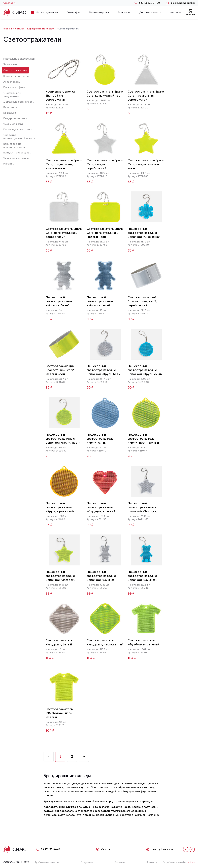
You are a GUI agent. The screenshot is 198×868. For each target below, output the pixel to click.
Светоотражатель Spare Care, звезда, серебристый (105, 164)
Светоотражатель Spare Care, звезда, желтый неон (146, 164)
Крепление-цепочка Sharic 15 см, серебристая (60, 96)
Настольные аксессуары (19, 59)
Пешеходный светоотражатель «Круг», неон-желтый (143, 439)
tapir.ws (191, 862)
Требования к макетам (47, 862)
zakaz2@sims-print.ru (183, 3)
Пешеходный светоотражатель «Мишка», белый (59, 301)
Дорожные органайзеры (19, 102)
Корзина (190, 12)
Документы (87, 862)
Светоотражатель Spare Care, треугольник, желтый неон (64, 164)
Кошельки (10, 113)
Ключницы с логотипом (18, 129)
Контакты (152, 862)
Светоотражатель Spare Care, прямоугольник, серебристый (64, 233)
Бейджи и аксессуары (17, 153)
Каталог (19, 29)
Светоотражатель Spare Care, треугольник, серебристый (146, 96)
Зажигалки (10, 64)
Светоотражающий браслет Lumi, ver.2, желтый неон (60, 370)
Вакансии (120, 862)
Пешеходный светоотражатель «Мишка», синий (100, 301)
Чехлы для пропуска (16, 158)
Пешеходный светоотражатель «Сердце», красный (101, 507)
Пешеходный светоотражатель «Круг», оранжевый (60, 507)
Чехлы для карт (13, 124)
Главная (8, 29)
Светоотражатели (15, 70)
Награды (9, 164)
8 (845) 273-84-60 (150, 3)
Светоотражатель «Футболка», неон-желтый (60, 713)
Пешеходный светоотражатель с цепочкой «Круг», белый (104, 370)
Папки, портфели (14, 87)
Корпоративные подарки (41, 29)
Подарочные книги (15, 118)
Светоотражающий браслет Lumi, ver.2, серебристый (142, 301)
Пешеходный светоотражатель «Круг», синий (100, 439)
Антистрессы (12, 82)
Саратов (10, 3)
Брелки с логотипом (16, 76)
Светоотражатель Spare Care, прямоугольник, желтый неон (105, 233)
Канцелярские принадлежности (14, 145)
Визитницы (10, 107)
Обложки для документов (12, 95)
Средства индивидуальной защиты (19, 137)
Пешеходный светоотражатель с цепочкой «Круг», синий (145, 370)
